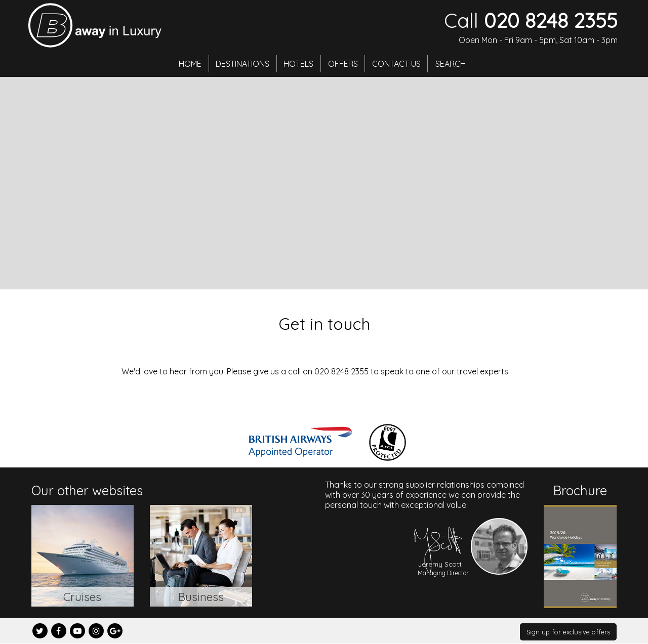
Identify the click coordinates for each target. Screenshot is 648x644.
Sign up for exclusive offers (568, 632)
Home (186, 63)
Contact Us (400, 63)
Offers (345, 63)
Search (456, 63)
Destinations (240, 63)
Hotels (298, 63)
